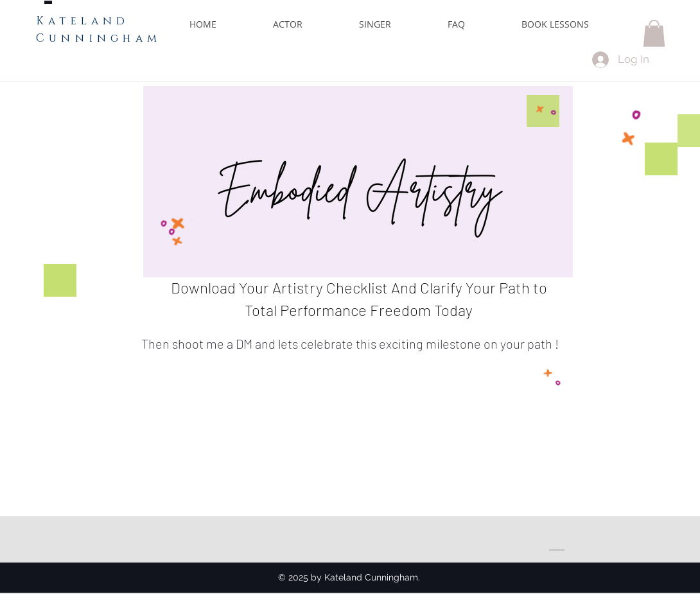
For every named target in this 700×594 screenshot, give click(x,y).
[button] (654, 33)
